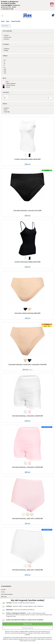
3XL (5, 71)
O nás (3, 592)
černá (8, 87)
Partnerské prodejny (7, 594)
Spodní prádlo (16, 21)
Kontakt (3, 590)
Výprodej (7, 112)
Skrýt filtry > (6, 26)
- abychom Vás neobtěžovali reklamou (20, 610)
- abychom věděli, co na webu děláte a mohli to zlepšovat (25, 606)
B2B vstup (4, 597)
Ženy (8, 21)
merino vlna (8, 37)
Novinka (6, 108)
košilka (6, 51)
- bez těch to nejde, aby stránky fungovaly (20, 603)
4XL (5, 73)
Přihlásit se (5, 2)
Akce (6, 110)
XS (5, 60)
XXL (5, 69)
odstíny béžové (11, 84)
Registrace (14, 2)
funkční (6, 35)
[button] (53, 16)
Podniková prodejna (8, 3)
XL (5, 67)
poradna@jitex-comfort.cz (11, 5)
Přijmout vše (28, 624)
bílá (7, 82)
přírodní (7, 39)
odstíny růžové (11, 85)
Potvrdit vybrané (28, 628)
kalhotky (7, 49)
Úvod (3, 21)
